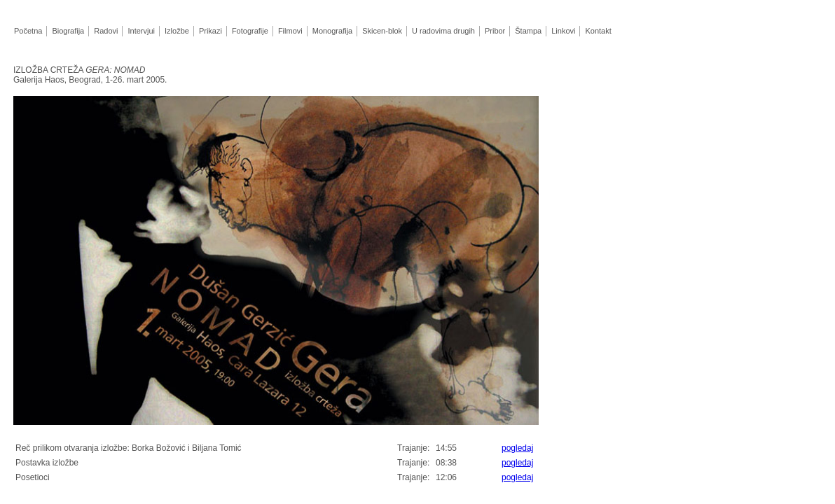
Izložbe (177, 31)
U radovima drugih (443, 31)
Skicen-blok (382, 31)
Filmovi (290, 31)
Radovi (105, 31)
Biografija (68, 31)
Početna (28, 31)
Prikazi (210, 31)
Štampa (528, 31)
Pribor (495, 31)
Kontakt (598, 31)
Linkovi (563, 31)
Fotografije (250, 31)
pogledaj (517, 448)
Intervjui (141, 31)
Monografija (332, 31)
